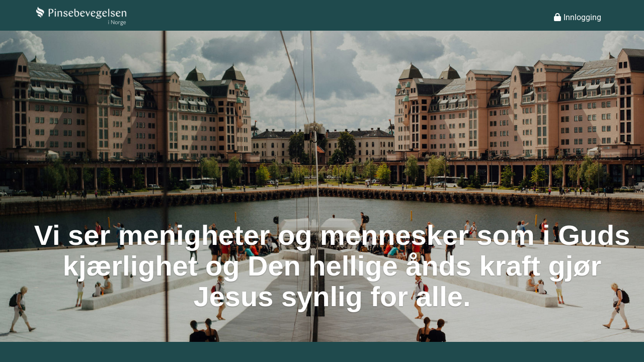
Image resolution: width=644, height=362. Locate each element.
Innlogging (578, 17)
